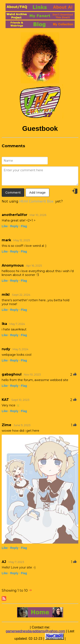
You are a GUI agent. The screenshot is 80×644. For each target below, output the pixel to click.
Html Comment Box (36, 201)
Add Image (37, 193)
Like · (6, 226)
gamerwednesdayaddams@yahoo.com (35, 631)
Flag (24, 226)
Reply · (15, 226)
